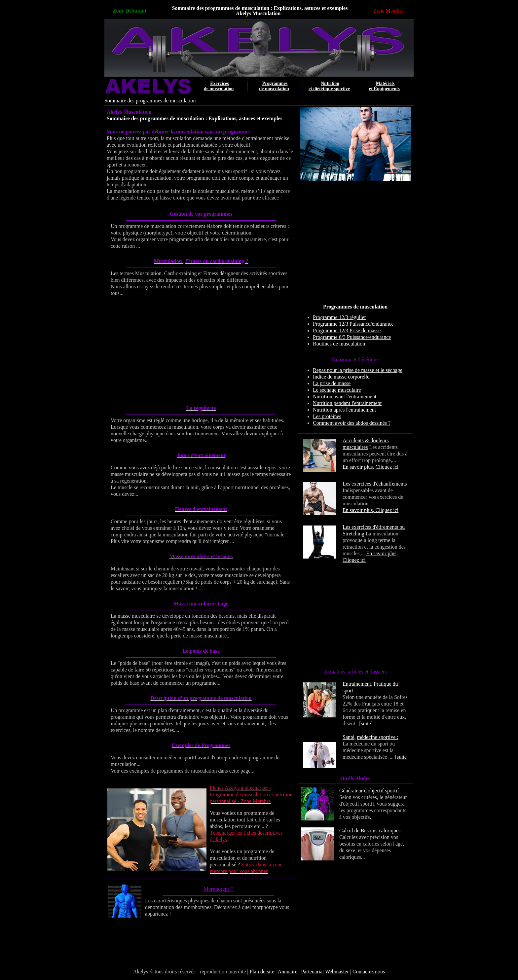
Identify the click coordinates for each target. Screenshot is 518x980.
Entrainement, (357, 684)
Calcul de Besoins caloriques (370, 831)
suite (366, 724)
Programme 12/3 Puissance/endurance (353, 324)
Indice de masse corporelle (341, 377)
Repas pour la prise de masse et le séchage (358, 370)
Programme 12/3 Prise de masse (347, 330)
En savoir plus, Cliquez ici (370, 467)
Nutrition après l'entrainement (344, 410)
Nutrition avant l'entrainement (345, 397)
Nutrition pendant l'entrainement (347, 403)
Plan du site (262, 972)
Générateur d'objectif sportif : (370, 791)
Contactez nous (369, 972)
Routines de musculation (339, 344)
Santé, (349, 737)
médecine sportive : (378, 737)
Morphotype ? (218, 889)
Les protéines (327, 416)
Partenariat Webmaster (325, 972)
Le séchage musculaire (337, 390)
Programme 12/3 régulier (339, 317)
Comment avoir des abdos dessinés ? (352, 423)
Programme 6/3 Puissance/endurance (352, 337)
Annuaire (287, 972)
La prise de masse (332, 383)
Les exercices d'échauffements (375, 484)
